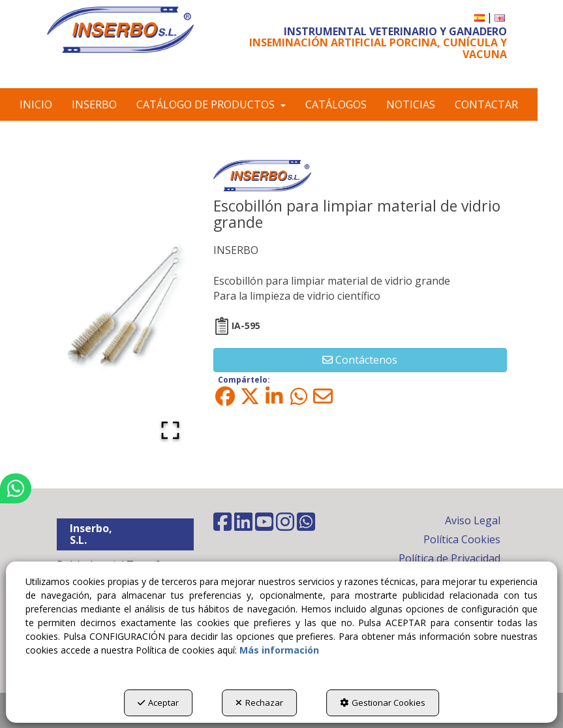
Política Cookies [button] (462, 539)
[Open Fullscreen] (170, 430)
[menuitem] (479, 17)
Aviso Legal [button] (473, 520)
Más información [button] (279, 650)
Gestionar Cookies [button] (383, 703)
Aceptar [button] (158, 703)
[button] (120, 30)
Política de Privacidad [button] (449, 558)
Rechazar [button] (259, 703)
